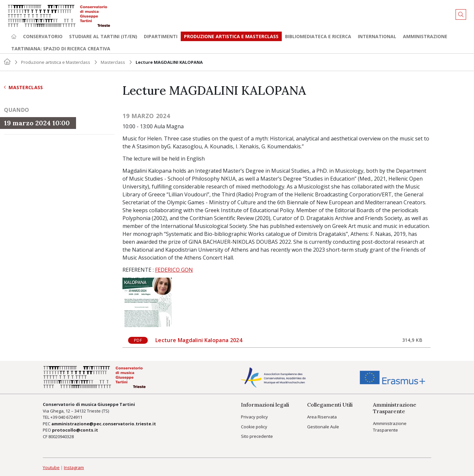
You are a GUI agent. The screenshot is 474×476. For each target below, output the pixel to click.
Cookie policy (254, 427)
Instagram (74, 467)
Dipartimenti (161, 36)
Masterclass (113, 62)
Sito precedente (257, 436)
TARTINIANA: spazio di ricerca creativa (61, 49)
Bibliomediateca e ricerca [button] (318, 36)
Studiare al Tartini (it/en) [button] (103, 36)
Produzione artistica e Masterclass (231, 36)
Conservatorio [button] (43, 36)
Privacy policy (254, 417)
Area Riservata (322, 417)
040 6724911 (70, 417)
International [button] (377, 36)
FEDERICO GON (174, 270)
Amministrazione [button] (425, 36)
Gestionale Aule (323, 427)
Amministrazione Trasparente (390, 427)
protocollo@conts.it (75, 430)
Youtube (51, 467)
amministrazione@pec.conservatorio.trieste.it (104, 424)
